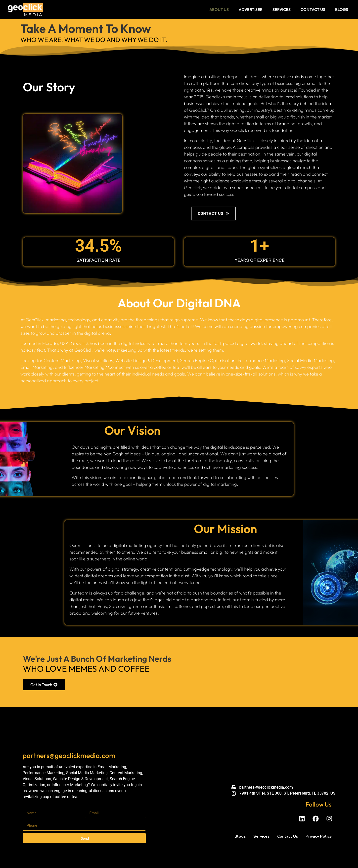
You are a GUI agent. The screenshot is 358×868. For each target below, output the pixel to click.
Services (282, 9)
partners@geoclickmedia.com (69, 755)
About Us (219, 9)
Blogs (342, 9)
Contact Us (313, 9)
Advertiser (251, 9)
